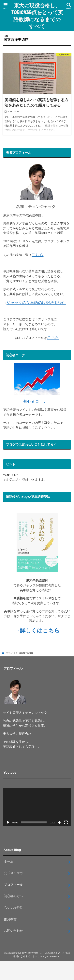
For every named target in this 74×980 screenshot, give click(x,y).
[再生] (8, 822)
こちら (37, 255)
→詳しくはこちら (37, 630)
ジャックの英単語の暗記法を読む (36, 302)
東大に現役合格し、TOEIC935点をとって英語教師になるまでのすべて (37, 16)
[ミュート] (60, 822)
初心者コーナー (37, 401)
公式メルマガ (13, 873)
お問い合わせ (13, 930)
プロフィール (13, 885)
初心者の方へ (13, 896)
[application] (37, 807)
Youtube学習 (13, 908)
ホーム (9, 861)
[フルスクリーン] (66, 822)
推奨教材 (10, 919)
